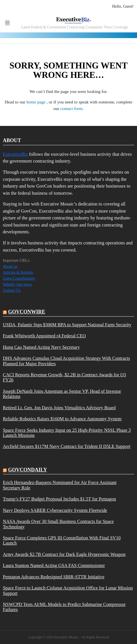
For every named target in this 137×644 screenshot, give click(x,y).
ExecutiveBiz (15, 154)
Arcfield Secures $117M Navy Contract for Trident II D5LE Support (67, 446)
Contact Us (12, 290)
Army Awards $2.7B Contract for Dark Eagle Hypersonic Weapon (64, 554)
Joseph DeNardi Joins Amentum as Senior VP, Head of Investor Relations (62, 394)
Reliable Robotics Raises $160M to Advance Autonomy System (62, 419)
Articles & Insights (18, 272)
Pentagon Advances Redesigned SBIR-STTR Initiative (54, 577)
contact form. (72, 108)
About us (10, 266)
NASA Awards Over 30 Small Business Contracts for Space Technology (58, 524)
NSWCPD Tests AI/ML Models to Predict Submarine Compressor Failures (64, 607)
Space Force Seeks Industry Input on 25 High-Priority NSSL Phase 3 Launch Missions (67, 433)
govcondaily (28, 470)
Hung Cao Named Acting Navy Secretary (41, 347)
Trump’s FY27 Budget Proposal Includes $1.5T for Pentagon (59, 499)
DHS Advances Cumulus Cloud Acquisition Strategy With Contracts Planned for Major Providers (66, 361)
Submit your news (17, 284)
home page (36, 102)
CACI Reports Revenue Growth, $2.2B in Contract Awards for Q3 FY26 (64, 377)
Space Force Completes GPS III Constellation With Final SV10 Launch (62, 541)
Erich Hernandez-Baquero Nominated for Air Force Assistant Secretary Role (60, 485)
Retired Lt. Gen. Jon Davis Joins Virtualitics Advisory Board (59, 408)
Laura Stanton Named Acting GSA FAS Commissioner (54, 566)
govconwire (27, 312)
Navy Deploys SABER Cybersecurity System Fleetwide (55, 510)
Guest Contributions (19, 278)
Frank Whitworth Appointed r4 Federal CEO (44, 336)
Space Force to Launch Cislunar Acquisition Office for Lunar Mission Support (68, 591)
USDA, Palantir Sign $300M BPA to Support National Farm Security (67, 325)
